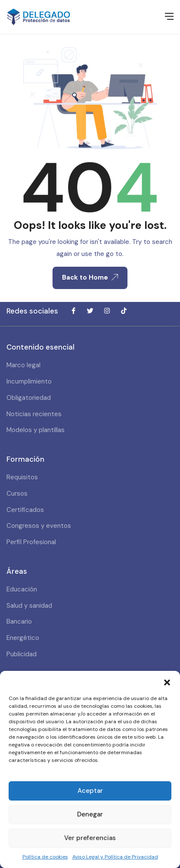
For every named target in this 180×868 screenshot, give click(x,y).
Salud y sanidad (29, 606)
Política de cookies (45, 857)
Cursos (17, 493)
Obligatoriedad (29, 398)
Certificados (25, 510)
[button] (167, 682)
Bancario (19, 621)
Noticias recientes (34, 414)
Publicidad (22, 654)
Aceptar (90, 791)
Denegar (90, 814)
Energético (23, 638)
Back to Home (90, 277)
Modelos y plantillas (36, 430)
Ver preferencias (90, 838)
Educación (22, 589)
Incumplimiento (29, 381)
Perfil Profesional (31, 542)
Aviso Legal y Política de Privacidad (115, 857)
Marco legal (23, 365)
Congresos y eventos (39, 526)
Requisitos (22, 477)
